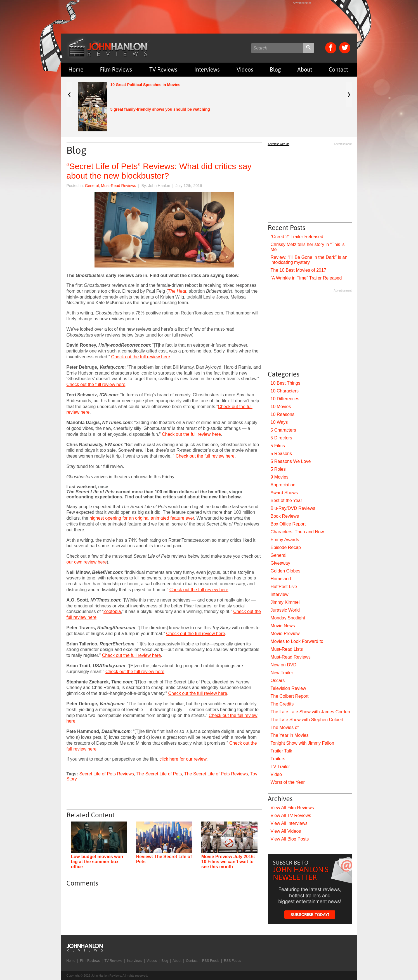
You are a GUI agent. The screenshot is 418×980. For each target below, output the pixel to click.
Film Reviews (116, 69)
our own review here (87, 562)
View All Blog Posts (290, 839)
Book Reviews (285, 516)
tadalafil (194, 297)
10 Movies (281, 407)
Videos (245, 69)
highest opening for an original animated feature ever (142, 518)
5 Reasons (281, 454)
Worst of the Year (288, 782)
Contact (338, 69)
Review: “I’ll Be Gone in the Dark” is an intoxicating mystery (309, 260)
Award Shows (284, 493)
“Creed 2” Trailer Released (297, 237)
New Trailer (282, 673)
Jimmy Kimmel (285, 602)
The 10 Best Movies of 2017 (298, 270)
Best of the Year (286, 500)
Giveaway (280, 563)
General (92, 186)
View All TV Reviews (291, 816)
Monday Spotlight (288, 618)
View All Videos (286, 831)
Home (76, 69)
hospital (242, 291)
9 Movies (280, 477)
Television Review (288, 688)
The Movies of (285, 727)
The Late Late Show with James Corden (310, 712)
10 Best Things (285, 383)
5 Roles (278, 469)
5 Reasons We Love (291, 461)
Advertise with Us (279, 144)
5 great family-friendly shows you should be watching (160, 109)
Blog (275, 69)
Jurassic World (285, 610)
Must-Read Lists (287, 649)
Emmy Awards (285, 540)
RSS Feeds (211, 961)
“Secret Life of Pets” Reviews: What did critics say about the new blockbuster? (159, 171)
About (305, 69)
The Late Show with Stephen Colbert (307, 720)
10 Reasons (283, 414)
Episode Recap (286, 547)
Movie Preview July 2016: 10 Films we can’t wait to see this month (228, 862)
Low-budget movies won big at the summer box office (97, 862)
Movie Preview (285, 634)
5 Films (278, 446)
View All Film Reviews (292, 808)
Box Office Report (288, 524)
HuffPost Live (284, 587)
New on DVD (284, 665)
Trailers (278, 759)
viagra (236, 492)
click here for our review (183, 759)
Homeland (281, 579)
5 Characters (284, 430)
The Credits (282, 704)
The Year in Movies (290, 735)
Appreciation (283, 485)
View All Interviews (289, 823)
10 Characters (285, 391)
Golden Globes (286, 571)
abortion (197, 291)
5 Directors (281, 438)
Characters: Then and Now (297, 532)
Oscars (278, 680)
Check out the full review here (141, 357)
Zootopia (112, 611)
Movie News (283, 626)
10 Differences (285, 399)
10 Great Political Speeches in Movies (146, 85)
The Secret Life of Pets (159, 774)
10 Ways (279, 422)
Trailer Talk (281, 751)
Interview (280, 594)
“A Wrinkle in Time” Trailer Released (306, 278)
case (103, 487)
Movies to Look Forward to (297, 641)
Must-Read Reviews (118, 186)
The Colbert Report (290, 696)
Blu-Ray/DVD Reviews (293, 508)
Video (276, 774)
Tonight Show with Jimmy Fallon (303, 743)
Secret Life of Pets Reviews (107, 774)
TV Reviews (163, 69)
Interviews (207, 69)
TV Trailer (280, 767)
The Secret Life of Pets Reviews (216, 774)
